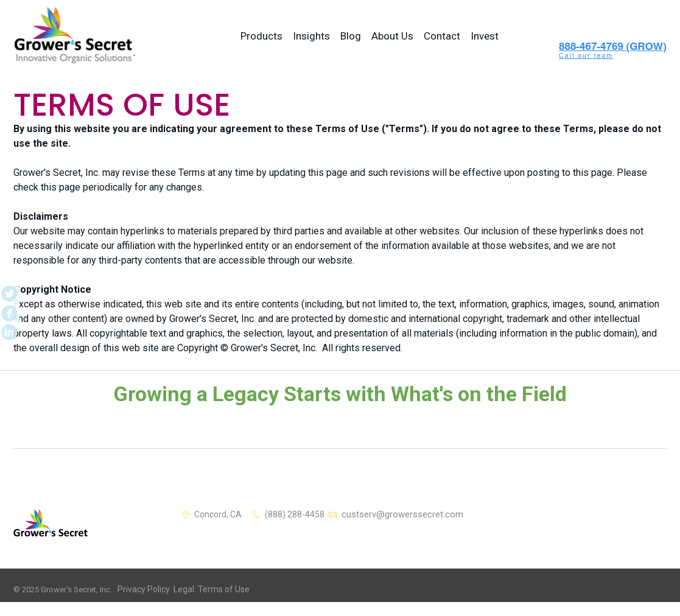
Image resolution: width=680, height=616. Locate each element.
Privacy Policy (141, 589)
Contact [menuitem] (442, 36)
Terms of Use (215, 589)
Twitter (8, 292)
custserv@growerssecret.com (405, 514)
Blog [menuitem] (351, 36)
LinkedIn (8, 324)
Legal (178, 589)
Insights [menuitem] (311, 36)
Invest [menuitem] (485, 36)
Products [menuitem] (261, 36)
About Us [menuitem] (392, 36)
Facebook (8, 308)
